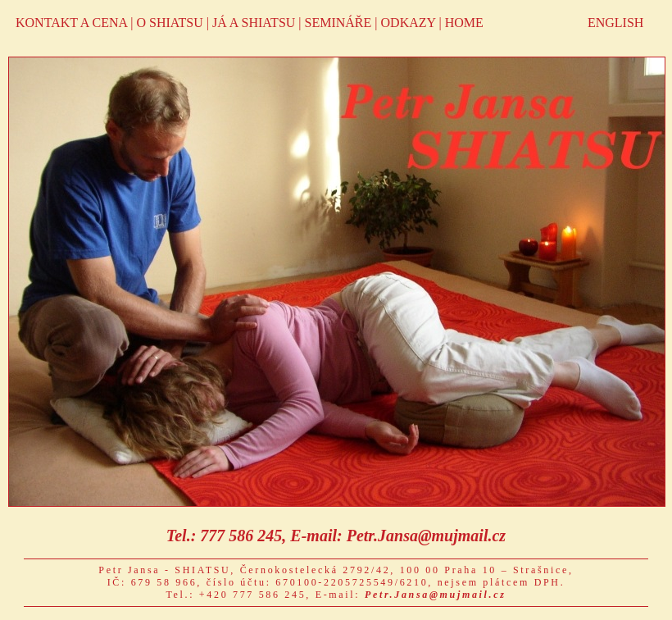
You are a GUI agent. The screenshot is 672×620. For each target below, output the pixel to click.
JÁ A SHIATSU (254, 23)
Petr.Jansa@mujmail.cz (426, 536)
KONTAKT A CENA (71, 23)
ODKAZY (409, 23)
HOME (464, 23)
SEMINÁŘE (338, 23)
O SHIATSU (169, 23)
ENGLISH (615, 23)
